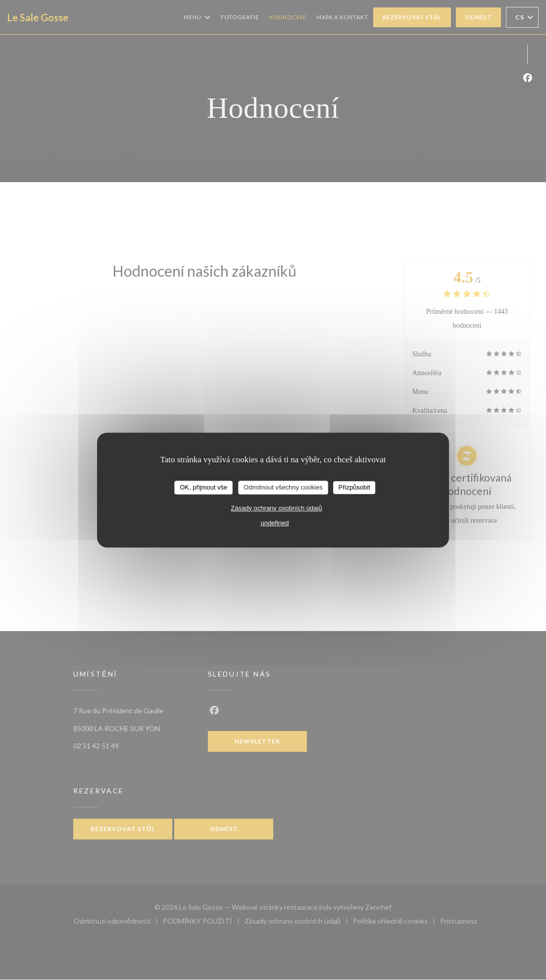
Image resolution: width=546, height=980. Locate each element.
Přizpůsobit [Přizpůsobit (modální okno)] (354, 487)
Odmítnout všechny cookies (283, 487)
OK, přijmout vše (203, 487)
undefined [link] (274, 523)
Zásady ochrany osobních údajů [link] (276, 508)
